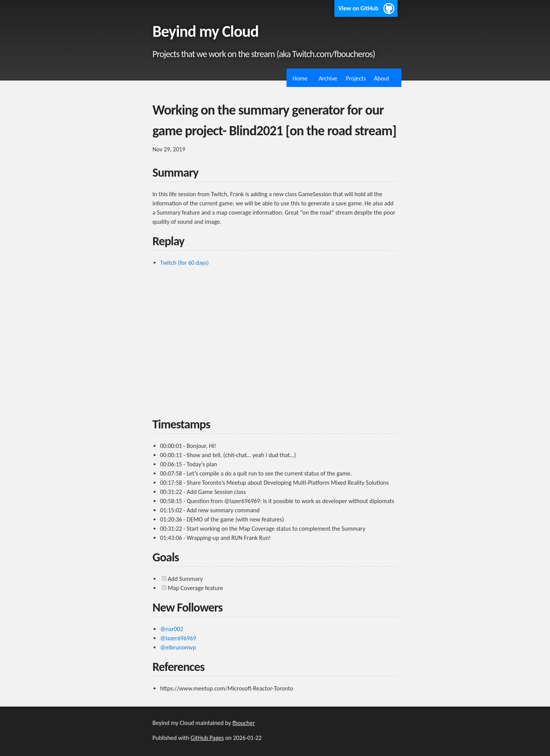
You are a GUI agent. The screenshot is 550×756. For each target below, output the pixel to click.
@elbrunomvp (178, 647)
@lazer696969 (178, 638)
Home (300, 78)
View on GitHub (358, 8)
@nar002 (172, 629)
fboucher (244, 723)
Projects (356, 78)
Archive (328, 78)
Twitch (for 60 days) (184, 263)
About (382, 78)
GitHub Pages (207, 738)
